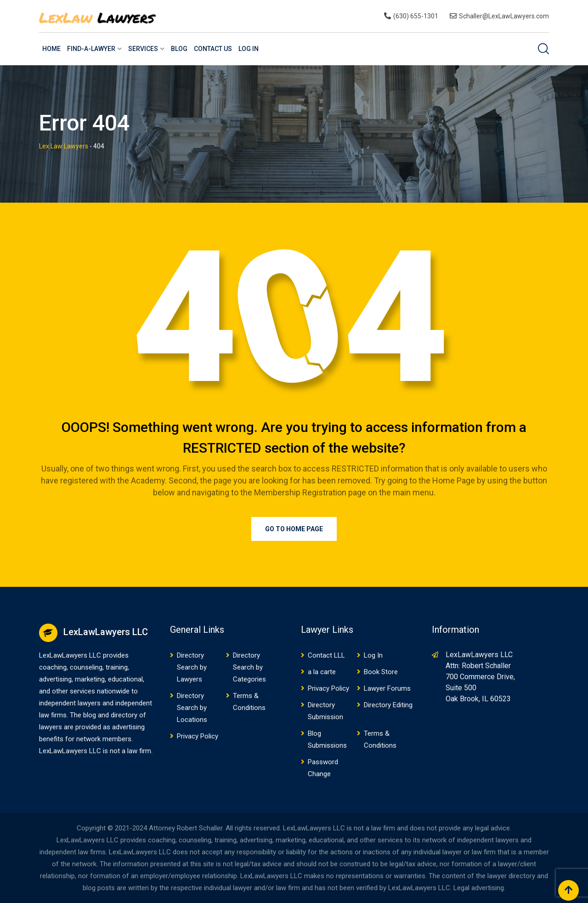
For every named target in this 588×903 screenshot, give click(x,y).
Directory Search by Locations (192, 708)
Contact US (213, 49)
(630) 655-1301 (416, 16)
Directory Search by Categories (249, 667)
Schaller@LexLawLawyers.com (504, 16)
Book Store (381, 672)
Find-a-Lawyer (91, 49)
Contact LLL (326, 655)
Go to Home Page (294, 529)
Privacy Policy (198, 736)
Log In (249, 49)
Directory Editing (388, 705)
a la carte (322, 672)
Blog (179, 49)
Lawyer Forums (387, 688)
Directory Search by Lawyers (192, 667)
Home (51, 49)
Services (143, 49)
